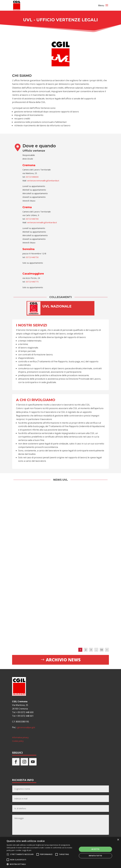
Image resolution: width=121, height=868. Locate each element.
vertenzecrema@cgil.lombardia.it (42, 222)
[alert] (60, 852)
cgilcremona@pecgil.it (26, 727)
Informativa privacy (20, 737)
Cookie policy (18, 741)
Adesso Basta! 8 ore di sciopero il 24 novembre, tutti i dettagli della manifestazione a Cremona (27, 513)
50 (102, 650)
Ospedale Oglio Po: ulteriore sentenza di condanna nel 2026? (94, 583)
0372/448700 (32, 219)
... (96, 650)
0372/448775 (32, 282)
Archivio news (63, 660)
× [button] (118, 840)
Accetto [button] (95, 849)
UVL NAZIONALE (57, 306)
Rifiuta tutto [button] (95, 856)
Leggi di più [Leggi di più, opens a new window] (27, 850)
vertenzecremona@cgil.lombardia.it (43, 181)
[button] (41, 864)
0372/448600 (32, 177)
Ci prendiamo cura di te (93, 519)
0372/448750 (32, 257)
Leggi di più (25, 543)
